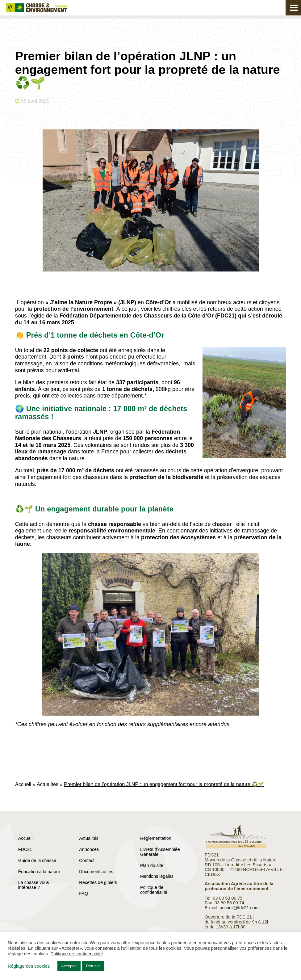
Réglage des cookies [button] (29, 966)
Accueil (23, 784)
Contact (87, 860)
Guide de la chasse (37, 860)
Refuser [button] (93, 966)
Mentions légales (157, 876)
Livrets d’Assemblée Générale (160, 852)
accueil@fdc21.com (239, 908)
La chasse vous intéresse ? (34, 885)
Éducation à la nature (39, 872)
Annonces (89, 849)
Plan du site (152, 865)
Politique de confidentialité (154, 890)
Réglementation (156, 838)
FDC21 (25, 849)
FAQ (84, 894)
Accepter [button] (69, 966)
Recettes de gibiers (98, 882)
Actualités (48, 784)
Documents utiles (96, 872)
